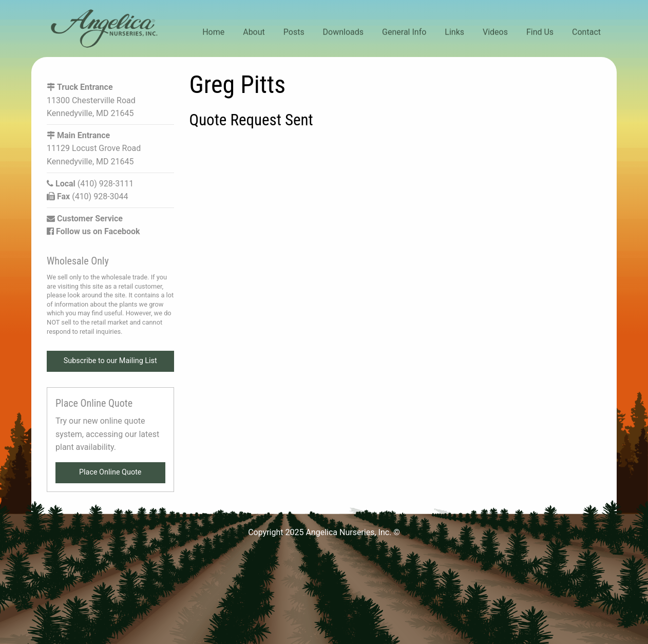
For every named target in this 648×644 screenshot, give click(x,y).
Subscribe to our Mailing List (110, 361)
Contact (586, 32)
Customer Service (85, 219)
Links (454, 32)
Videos (495, 32)
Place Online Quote (110, 472)
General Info (404, 32)
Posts (294, 32)
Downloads (343, 32)
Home (213, 32)
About (254, 32)
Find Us (540, 32)
